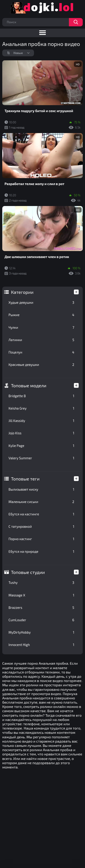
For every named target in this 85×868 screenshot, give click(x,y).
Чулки (41, 327)
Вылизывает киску (41, 489)
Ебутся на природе (41, 551)
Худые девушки (41, 302)
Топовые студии (28, 572)
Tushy (41, 582)
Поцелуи (41, 352)
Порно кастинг (41, 539)
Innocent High (41, 645)
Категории (22, 292)
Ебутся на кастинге (41, 514)
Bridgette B (41, 396)
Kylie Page (41, 446)
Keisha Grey (41, 408)
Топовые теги (25, 479)
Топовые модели (29, 385)
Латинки (41, 340)
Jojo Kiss (41, 433)
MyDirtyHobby (41, 632)
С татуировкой (41, 526)
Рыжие (41, 315)
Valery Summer (41, 458)
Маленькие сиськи (41, 502)
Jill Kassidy (41, 421)
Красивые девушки (41, 365)
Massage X (41, 595)
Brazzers (41, 607)
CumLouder (41, 620)
